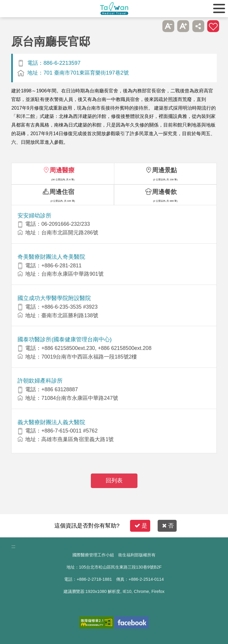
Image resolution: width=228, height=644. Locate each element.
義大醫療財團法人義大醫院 (51, 422)
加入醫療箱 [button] (213, 26)
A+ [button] (183, 26)
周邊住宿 (62, 192)
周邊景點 (164, 170)
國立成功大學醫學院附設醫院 (54, 298)
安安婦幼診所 (34, 216)
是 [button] (141, 526)
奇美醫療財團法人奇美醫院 (51, 257)
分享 (198, 26)
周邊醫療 (62, 170)
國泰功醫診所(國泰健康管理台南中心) (65, 339)
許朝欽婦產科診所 (40, 381)
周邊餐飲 (164, 192)
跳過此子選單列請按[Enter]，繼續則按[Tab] (153, 26)
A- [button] (168, 26)
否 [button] (168, 526)
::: (13, 546)
